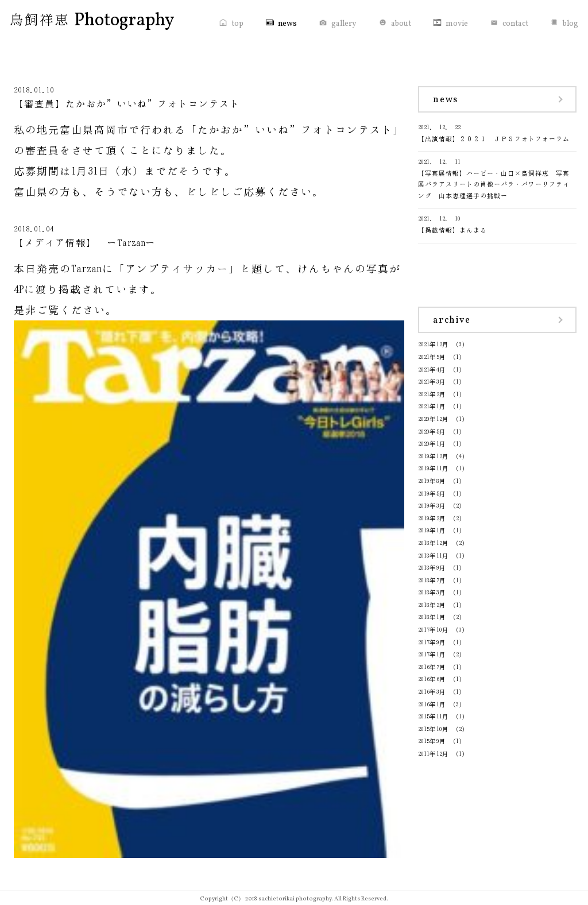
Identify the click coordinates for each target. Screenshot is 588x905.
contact (515, 24)
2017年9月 (432, 642)
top (237, 24)
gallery (344, 24)
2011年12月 (434, 754)
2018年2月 (432, 605)
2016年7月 (432, 667)
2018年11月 (434, 556)
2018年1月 (432, 617)
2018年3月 (432, 592)
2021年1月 (432, 406)
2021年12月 (434, 344)
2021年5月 (432, 357)
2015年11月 (434, 716)
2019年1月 (432, 530)
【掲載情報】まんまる (497, 223)
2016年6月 (432, 679)
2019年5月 (432, 494)
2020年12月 (434, 419)
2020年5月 (432, 432)
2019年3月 (432, 506)
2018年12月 (434, 543)
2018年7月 (432, 580)
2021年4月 (432, 370)
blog (570, 24)
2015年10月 (434, 729)
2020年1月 (432, 444)
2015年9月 (432, 741)
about (401, 24)
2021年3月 (432, 382)
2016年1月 (432, 704)
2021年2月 (432, 394)
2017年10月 (434, 630)
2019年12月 (434, 456)
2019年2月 (432, 518)
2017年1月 (432, 654)
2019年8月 (432, 481)
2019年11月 (434, 468)
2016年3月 (432, 692)
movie (457, 24)
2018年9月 (432, 568)
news (287, 24)
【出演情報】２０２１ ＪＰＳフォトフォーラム (497, 132)
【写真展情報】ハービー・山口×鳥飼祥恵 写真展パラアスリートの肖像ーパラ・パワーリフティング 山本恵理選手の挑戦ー (497, 178)
